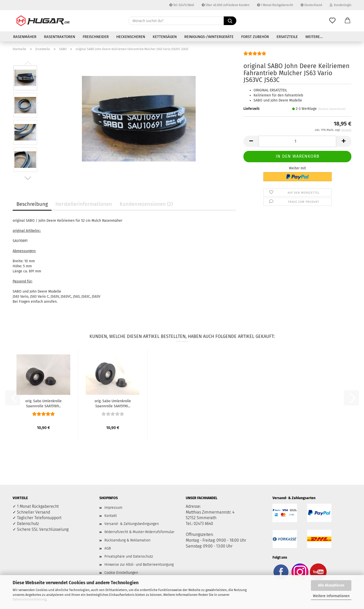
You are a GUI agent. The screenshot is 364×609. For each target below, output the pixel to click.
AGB (108, 548)
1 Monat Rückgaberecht (275, 5)
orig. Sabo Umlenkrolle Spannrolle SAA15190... (113, 403)
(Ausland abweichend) (332, 109)
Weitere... (314, 37)
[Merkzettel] (332, 21)
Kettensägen (165, 37)
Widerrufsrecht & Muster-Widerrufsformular (139, 532)
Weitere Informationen (331, 596)
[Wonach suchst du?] (230, 21)
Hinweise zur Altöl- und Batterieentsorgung (139, 565)
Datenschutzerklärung (29, 599)
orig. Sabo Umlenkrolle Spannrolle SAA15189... (43, 403)
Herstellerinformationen (84, 204)
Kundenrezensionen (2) (146, 204)
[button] (348, 21)
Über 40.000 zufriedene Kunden (226, 5)
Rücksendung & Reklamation (127, 540)
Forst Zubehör (255, 37)
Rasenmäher (25, 37)
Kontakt (111, 516)
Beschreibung (32, 204)
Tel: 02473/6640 (182, 5)
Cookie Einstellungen (121, 573)
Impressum (113, 508)
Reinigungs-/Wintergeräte (209, 37)
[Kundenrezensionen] (255, 56)
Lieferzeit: (252, 109)
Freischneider (96, 37)
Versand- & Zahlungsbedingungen (132, 524)
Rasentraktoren (60, 37)
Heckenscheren (131, 37)
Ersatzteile (287, 37)
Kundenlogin (340, 5)
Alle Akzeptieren (331, 585)
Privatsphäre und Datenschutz (129, 556)
